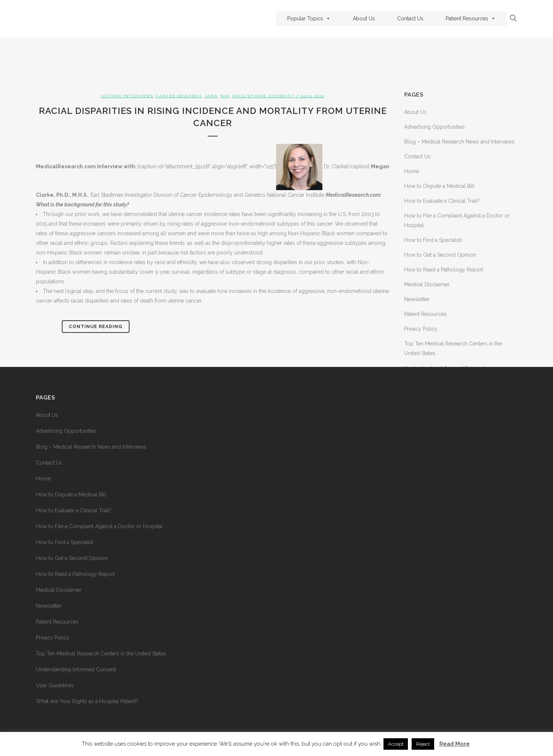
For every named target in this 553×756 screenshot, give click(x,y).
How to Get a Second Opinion (440, 255)
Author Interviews (127, 96)
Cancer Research (179, 96)
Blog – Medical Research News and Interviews (459, 142)
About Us (364, 18)
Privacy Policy (421, 329)
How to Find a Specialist (433, 240)
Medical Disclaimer (427, 284)
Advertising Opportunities (435, 127)
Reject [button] (423, 744)
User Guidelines (55, 685)
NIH (225, 96)
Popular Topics (309, 18)
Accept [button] (396, 744)
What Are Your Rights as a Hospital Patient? (87, 701)
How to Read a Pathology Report (444, 270)
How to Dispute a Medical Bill (439, 186)
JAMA (211, 96)
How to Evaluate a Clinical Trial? (442, 201)
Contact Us (410, 18)
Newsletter (417, 299)
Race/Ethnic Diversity (263, 96)
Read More (455, 744)
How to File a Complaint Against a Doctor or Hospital (99, 526)
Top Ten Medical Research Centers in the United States (101, 654)
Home (412, 171)
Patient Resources (471, 18)
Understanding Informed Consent (76, 669)
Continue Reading (96, 327)
